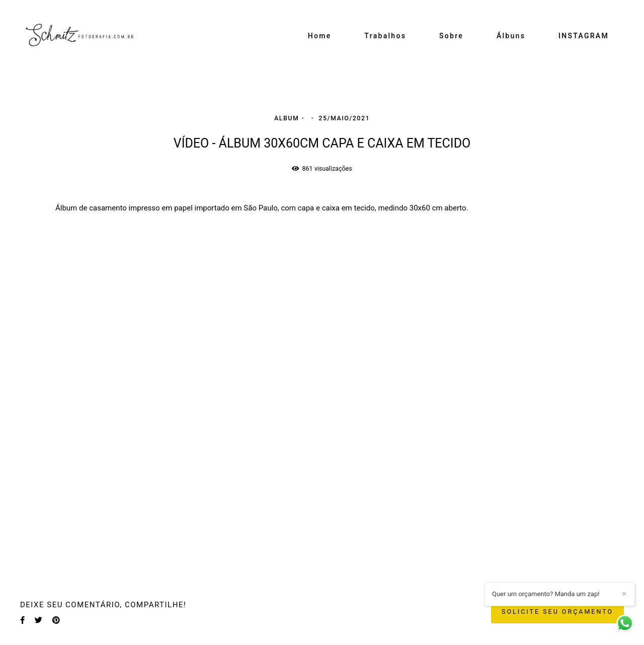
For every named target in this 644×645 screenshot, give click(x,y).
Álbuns (511, 36)
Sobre (451, 36)
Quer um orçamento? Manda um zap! (546, 594)
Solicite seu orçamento (557, 612)
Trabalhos (385, 36)
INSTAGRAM (584, 36)
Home (320, 36)
